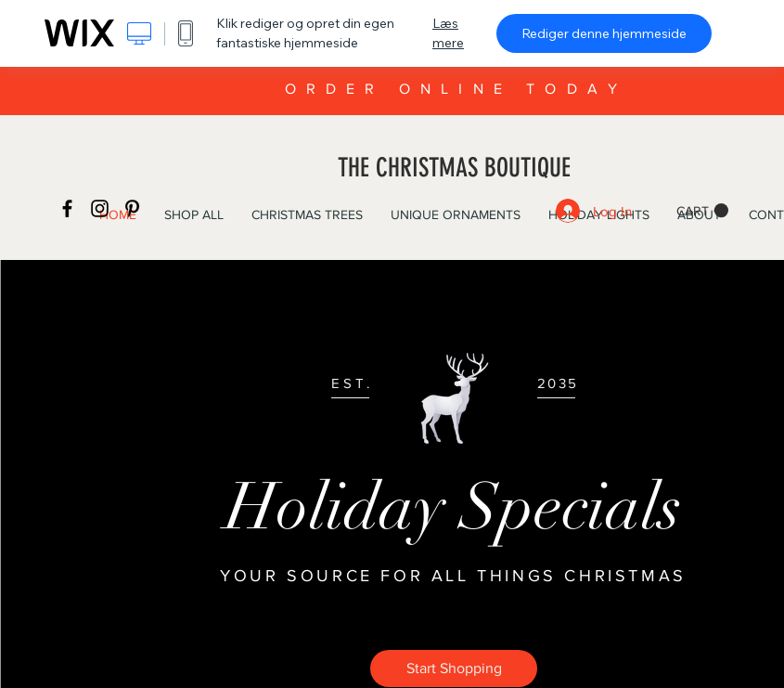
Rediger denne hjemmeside (604, 33)
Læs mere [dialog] (448, 33)
